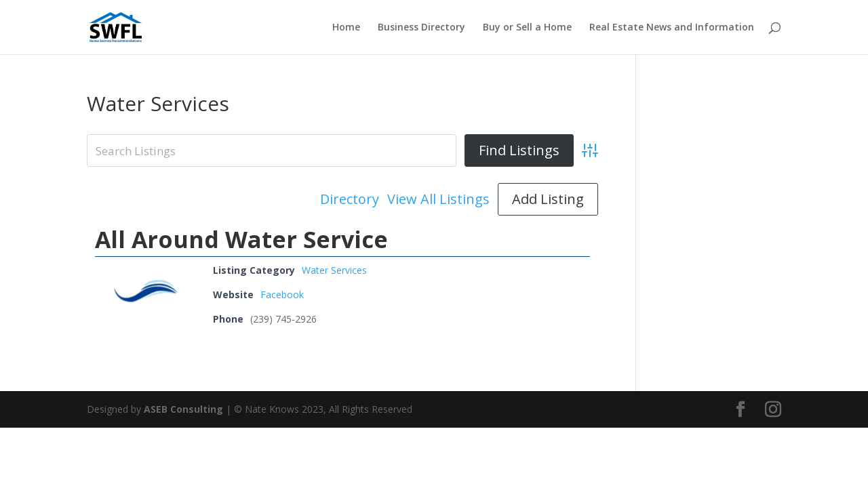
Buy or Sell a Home (527, 28)
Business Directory (421, 28)
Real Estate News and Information (672, 28)
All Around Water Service (241, 239)
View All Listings (438, 199)
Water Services (334, 270)
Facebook (282, 294)
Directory (350, 199)
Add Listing (548, 199)
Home (346, 28)
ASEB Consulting (183, 409)
